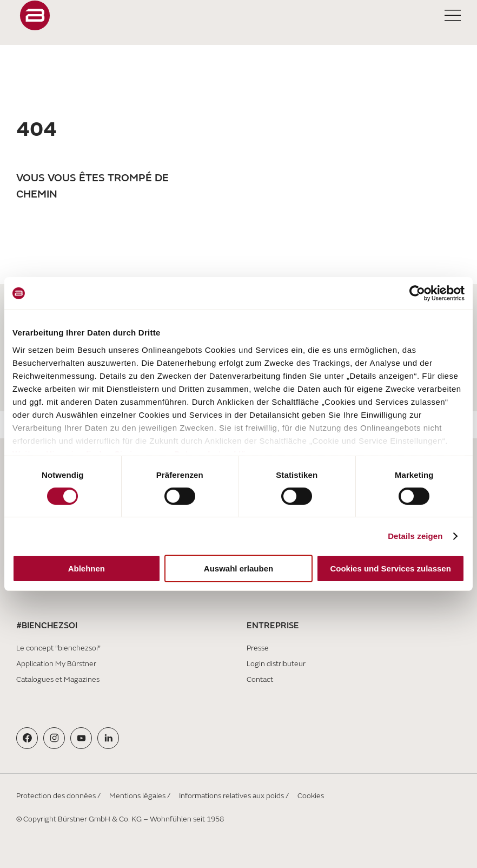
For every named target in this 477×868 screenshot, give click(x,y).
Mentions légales (137, 796)
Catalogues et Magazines (58, 679)
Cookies (311, 796)
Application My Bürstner (56, 664)
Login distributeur (276, 664)
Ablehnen (87, 568)
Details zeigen (415, 536)
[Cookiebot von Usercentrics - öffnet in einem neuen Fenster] (417, 293)
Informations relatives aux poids (231, 796)
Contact (260, 679)
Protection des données (56, 796)
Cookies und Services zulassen (390, 568)
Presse (258, 648)
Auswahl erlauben (239, 568)
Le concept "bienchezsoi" (58, 648)
